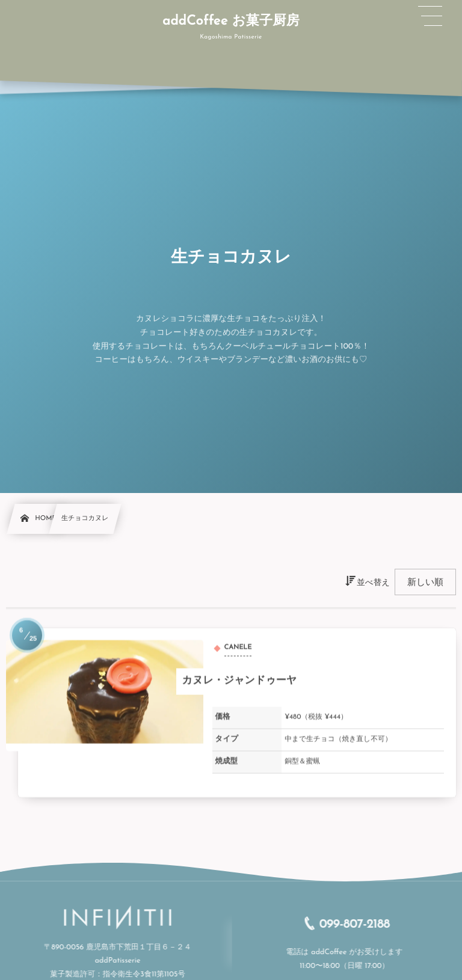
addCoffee (336, 953)
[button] (430, 16)
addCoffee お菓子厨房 (231, 21)
